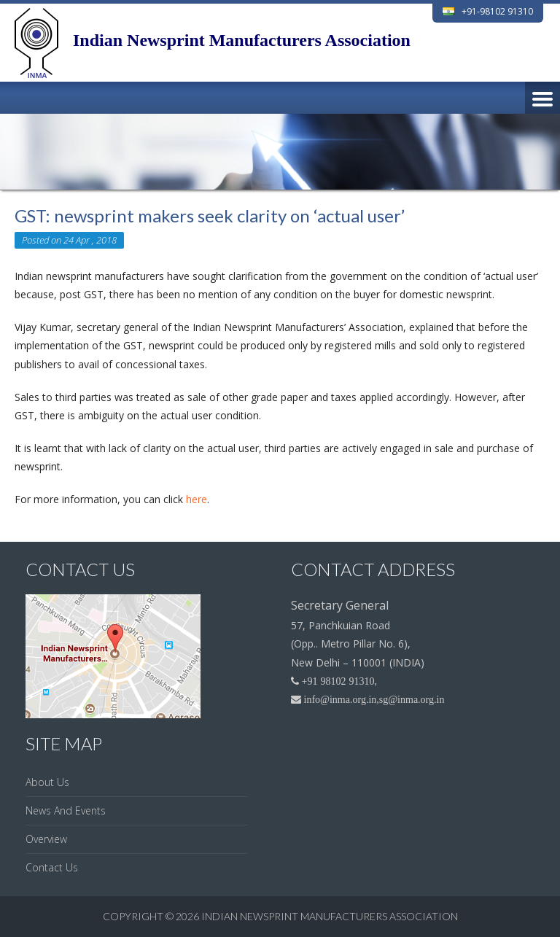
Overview (46, 839)
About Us (47, 782)
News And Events (66, 810)
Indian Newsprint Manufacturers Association (330, 916)
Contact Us (52, 867)
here (197, 499)
